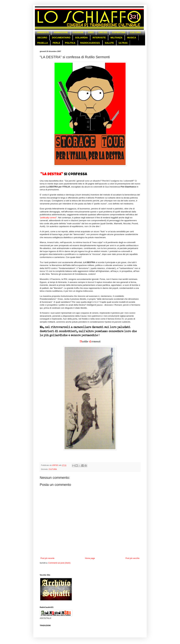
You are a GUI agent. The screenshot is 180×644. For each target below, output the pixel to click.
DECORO (42, 38)
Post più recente (47, 558)
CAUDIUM (78, 32)
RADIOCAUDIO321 (90, 43)
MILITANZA (116, 38)
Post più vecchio (133, 558)
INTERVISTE (99, 38)
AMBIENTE (43, 32)
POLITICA (70, 43)
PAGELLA (43, 43)
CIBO (91, 32)
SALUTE (109, 43)
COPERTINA (119, 32)
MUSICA (132, 38)
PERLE (56, 43)
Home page (90, 558)
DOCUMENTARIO (61, 38)
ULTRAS (123, 43)
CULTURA (136, 32)
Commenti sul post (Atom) (59, 563)
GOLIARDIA (81, 38)
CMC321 (103, 32)
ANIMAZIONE (61, 32)
